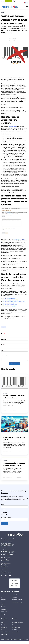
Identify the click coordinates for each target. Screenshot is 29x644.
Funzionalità (15, 595)
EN (3, 1)
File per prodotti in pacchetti (10, 305)
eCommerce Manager (17, 600)
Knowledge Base (16, 627)
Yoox (2, 604)
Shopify (3, 614)
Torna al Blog (5, 11)
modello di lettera (18, 269)
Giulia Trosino (12, 39)
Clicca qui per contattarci (7, 572)
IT (2, 1)
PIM (2, 630)
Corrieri (3, 625)
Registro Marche (13, 127)
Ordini (3, 622)
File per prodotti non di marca (10, 300)
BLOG (14, 1)
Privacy (11, 639)
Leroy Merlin (4, 612)
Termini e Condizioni (5, 639)
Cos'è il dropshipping (17, 602)
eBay (2, 597)
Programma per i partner (18, 622)
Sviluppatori (15, 597)
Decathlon (4, 607)
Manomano (4, 609)
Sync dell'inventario (6, 632)
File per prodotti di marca (9, 299)
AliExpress (4, 600)
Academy (14, 630)
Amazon (4, 327)
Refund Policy (25, 639)
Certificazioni (4, 634)
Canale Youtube (16, 632)
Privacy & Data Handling (18, 639)
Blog (13, 625)
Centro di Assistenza (8, 1)
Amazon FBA (4, 627)
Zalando (3, 602)
